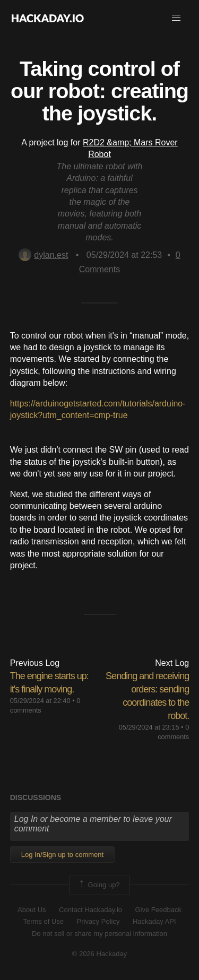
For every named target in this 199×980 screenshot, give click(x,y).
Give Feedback (158, 910)
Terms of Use (43, 921)
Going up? (99, 885)
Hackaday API (154, 921)
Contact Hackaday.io (90, 910)
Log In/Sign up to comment (62, 855)
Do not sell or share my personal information (99, 934)
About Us (32, 910)
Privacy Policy (98, 921)
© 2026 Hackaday (100, 954)
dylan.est (43, 255)
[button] (176, 18)
